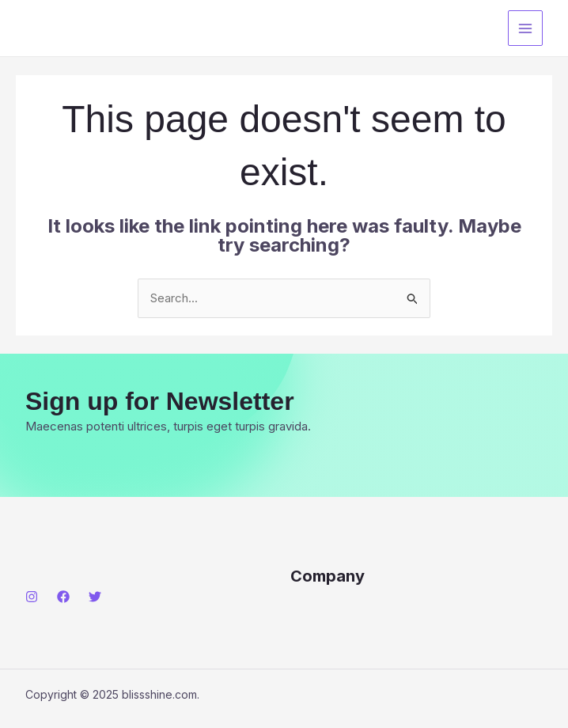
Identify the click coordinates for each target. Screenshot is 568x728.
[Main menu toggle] (526, 28)
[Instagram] (32, 597)
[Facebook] (63, 597)
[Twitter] (95, 597)
